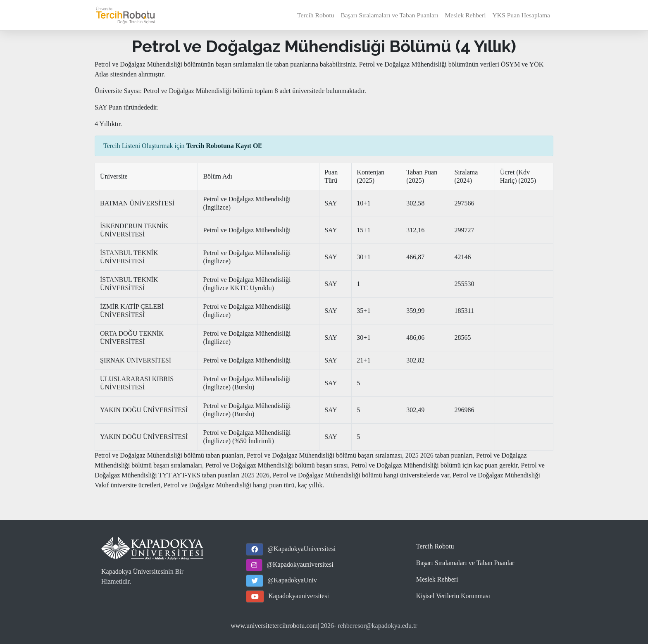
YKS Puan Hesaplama (521, 15)
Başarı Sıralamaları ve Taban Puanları (389, 15)
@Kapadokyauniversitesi (300, 564)
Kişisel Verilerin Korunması (453, 596)
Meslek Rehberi (465, 15)
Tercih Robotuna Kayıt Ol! (224, 146)
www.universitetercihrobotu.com (274, 626)
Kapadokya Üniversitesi (133, 571)
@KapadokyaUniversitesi (301, 549)
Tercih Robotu (316, 15)
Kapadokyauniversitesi (299, 596)
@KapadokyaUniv (292, 580)
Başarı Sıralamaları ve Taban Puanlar (465, 563)
